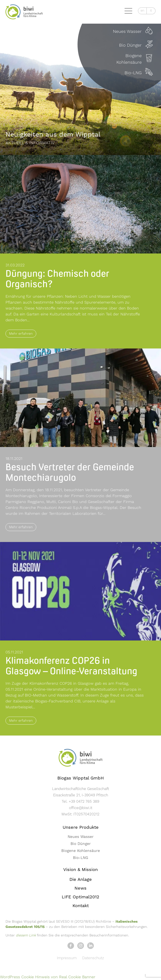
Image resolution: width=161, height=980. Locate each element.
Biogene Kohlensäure (81, 851)
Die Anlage (81, 880)
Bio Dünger (81, 844)
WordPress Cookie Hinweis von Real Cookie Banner (48, 977)
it (151, 11)
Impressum (67, 958)
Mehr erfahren (21, 334)
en (142, 11)
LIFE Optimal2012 (80, 897)
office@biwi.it (81, 808)
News (80, 888)
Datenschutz (93, 958)
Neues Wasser (81, 837)
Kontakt (81, 906)
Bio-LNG (80, 858)
